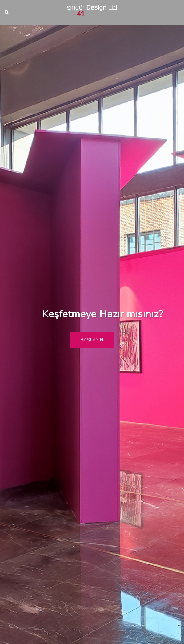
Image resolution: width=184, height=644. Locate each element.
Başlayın (92, 340)
